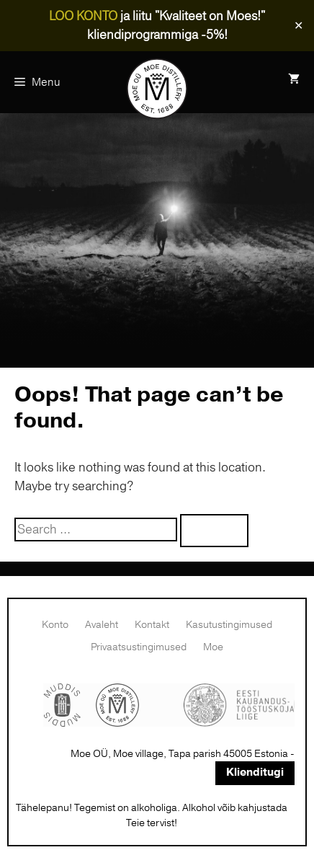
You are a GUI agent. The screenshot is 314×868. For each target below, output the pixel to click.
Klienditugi (255, 772)
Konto (55, 625)
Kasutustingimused (229, 625)
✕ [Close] (299, 26)
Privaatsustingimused (139, 647)
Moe (213, 647)
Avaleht (102, 625)
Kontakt (152, 625)
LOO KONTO (83, 16)
